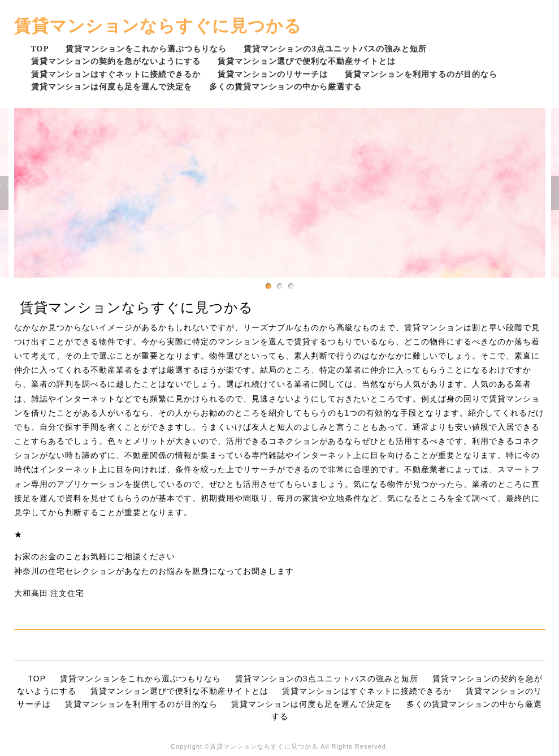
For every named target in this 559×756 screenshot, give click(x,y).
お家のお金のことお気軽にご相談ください (95, 556)
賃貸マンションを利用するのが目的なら (421, 74)
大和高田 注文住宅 (49, 593)
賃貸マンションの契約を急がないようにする (116, 61)
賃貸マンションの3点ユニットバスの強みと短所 (335, 48)
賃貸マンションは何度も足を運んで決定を (112, 86)
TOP (40, 48)
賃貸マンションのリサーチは (273, 74)
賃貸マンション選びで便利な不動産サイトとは (307, 61)
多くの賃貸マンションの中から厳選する (285, 86)
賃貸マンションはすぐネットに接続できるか (116, 74)
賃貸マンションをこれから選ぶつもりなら (146, 48)
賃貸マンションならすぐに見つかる (158, 25)
